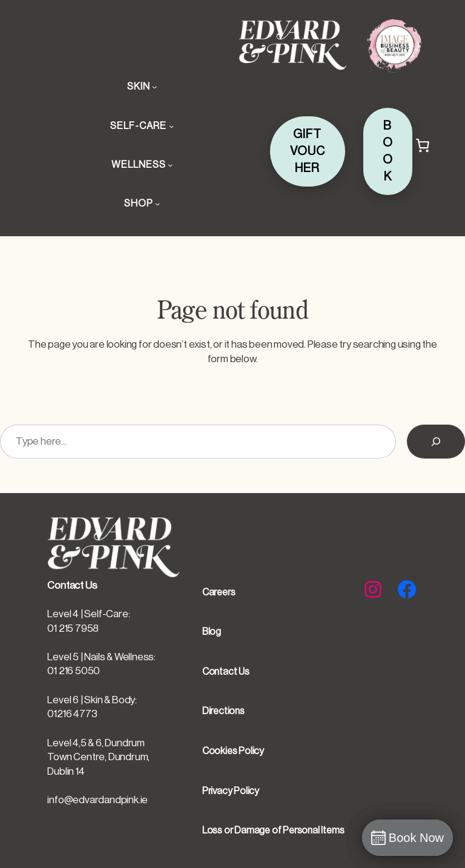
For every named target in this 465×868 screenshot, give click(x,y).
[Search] (436, 442)
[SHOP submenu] (157, 204)
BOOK (388, 151)
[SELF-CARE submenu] (171, 126)
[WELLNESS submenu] (170, 165)
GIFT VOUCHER (308, 151)
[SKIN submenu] (154, 87)
